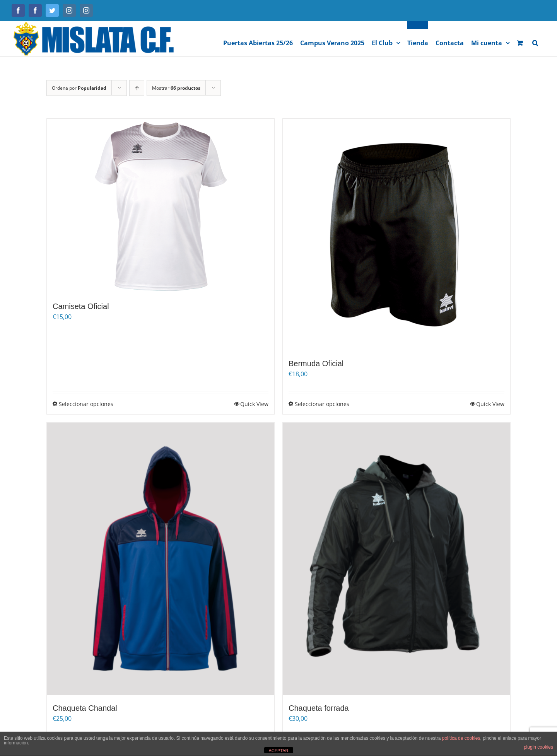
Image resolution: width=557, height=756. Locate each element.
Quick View (254, 404)
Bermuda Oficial (316, 363)
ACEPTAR (278, 751)
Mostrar (176, 88)
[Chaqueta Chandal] (161, 559)
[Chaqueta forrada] (396, 559)
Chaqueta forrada (319, 708)
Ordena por (79, 88)
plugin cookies (538, 747)
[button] (535, 39)
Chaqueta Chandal (85, 708)
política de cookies (461, 738)
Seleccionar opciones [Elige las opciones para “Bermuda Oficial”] (322, 404)
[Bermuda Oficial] (396, 235)
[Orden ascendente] (137, 88)
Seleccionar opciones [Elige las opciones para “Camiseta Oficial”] (86, 404)
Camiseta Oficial (81, 306)
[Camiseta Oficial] (161, 206)
